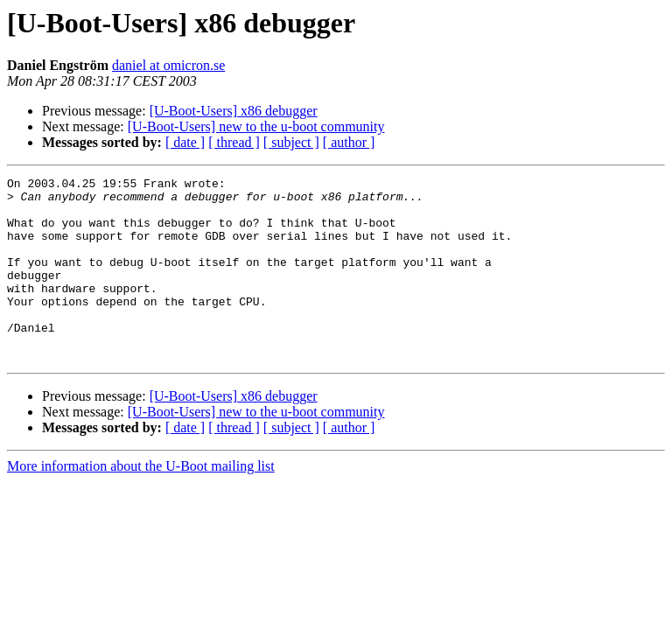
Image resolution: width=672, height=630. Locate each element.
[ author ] (349, 142)
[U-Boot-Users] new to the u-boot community (256, 126)
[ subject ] (291, 142)
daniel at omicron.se (168, 65)
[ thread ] (234, 142)
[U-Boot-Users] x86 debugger (234, 111)
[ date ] (185, 142)
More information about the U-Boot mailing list (141, 503)
